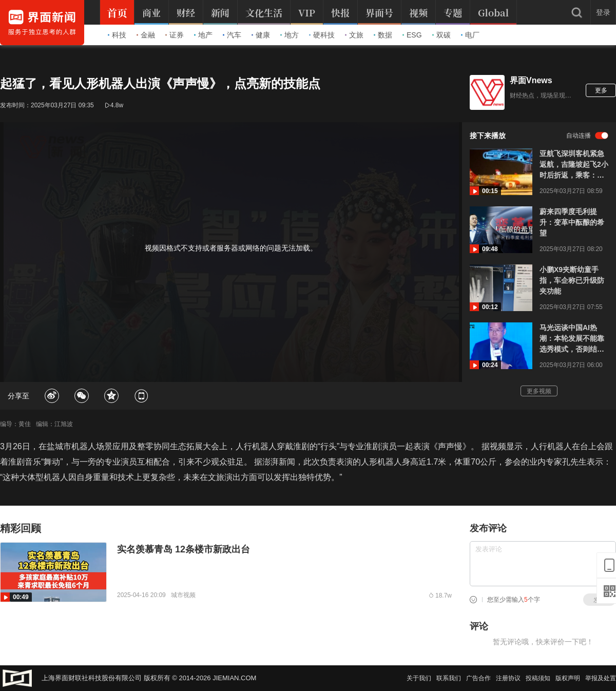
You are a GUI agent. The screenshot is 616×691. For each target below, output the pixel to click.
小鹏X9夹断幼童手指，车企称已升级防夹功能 (572, 280)
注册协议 (508, 678)
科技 (117, 35)
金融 (146, 35)
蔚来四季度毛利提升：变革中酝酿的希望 (572, 222)
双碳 (441, 35)
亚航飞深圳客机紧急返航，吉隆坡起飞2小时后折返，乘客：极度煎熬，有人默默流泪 (574, 165)
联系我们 (449, 678)
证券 (175, 35)
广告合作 (478, 678)
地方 (290, 35)
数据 (383, 35)
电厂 (470, 35)
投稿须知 (538, 678)
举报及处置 (601, 678)
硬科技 (322, 35)
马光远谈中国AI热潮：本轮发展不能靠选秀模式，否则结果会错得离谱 (572, 339)
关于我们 (419, 678)
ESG (412, 35)
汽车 (232, 35)
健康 (261, 35)
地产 (203, 35)
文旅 (354, 35)
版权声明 (568, 678)
